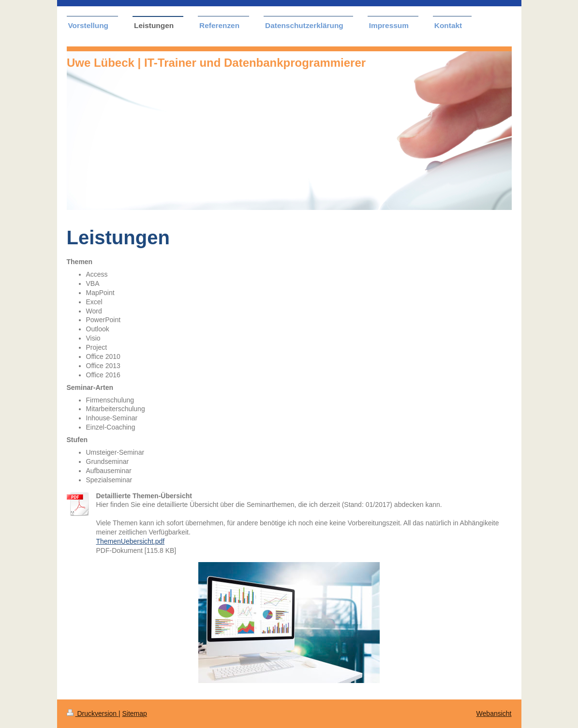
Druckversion (93, 713)
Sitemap (135, 713)
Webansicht (494, 713)
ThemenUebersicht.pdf (131, 541)
